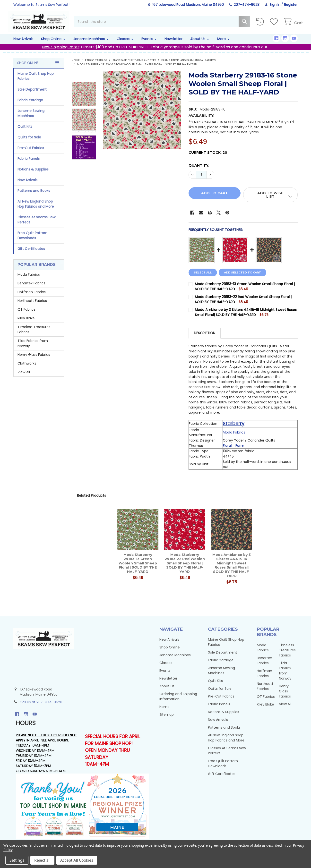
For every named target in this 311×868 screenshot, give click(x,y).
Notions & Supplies (33, 175)
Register (291, 5)
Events (149, 44)
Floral (227, 451)
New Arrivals (23, 44)
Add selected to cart (244, 278)
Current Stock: (208, 158)
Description (205, 338)
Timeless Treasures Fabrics (34, 335)
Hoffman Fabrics (32, 297)
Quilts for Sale (29, 143)
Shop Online (53, 44)
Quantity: (199, 171)
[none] (142, 115)
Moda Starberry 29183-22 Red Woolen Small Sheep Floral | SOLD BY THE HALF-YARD (185, 569)
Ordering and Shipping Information (178, 702)
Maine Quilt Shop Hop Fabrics (36, 81)
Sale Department (32, 95)
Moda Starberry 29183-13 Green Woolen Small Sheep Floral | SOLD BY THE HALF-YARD (138, 569)
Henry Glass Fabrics (34, 360)
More (224, 44)
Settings (17, 860)
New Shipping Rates (61, 52)
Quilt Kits (25, 132)
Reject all (42, 860)
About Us (200, 44)
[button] (270, 200)
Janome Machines (91, 44)
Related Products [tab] (91, 501)
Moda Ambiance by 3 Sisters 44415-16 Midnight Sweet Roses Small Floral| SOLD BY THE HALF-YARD (246, 318)
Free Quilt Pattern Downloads (32, 241)
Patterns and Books (34, 196)
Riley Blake (26, 323)
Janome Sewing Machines (31, 119)
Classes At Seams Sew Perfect (36, 225)
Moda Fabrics (29, 280)
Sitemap (167, 720)
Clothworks (27, 369)
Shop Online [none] (28, 68)
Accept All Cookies (77, 860)
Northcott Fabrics (32, 306)
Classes (125, 44)
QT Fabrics (26, 315)
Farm (240, 451)
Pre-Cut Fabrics (31, 153)
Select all (203, 278)
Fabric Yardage (30, 105)
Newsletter (173, 44)
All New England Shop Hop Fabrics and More (36, 209)
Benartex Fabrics (31, 289)
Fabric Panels (29, 164)
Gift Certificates (31, 254)
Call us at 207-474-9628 (41, 707)
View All (24, 377)
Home (164, 712)
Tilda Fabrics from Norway (33, 349)
